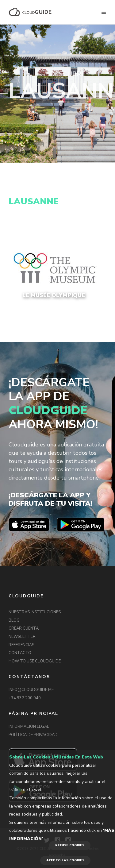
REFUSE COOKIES (70, 845)
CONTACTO (20, 653)
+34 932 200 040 (25, 698)
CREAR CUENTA (24, 628)
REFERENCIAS (21, 645)
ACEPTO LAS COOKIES (65, 860)
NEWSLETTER (22, 637)
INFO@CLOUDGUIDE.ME (31, 690)
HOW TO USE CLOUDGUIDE (35, 661)
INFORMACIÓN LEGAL (29, 727)
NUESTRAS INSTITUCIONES (35, 612)
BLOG (14, 620)
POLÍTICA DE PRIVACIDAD (33, 735)
